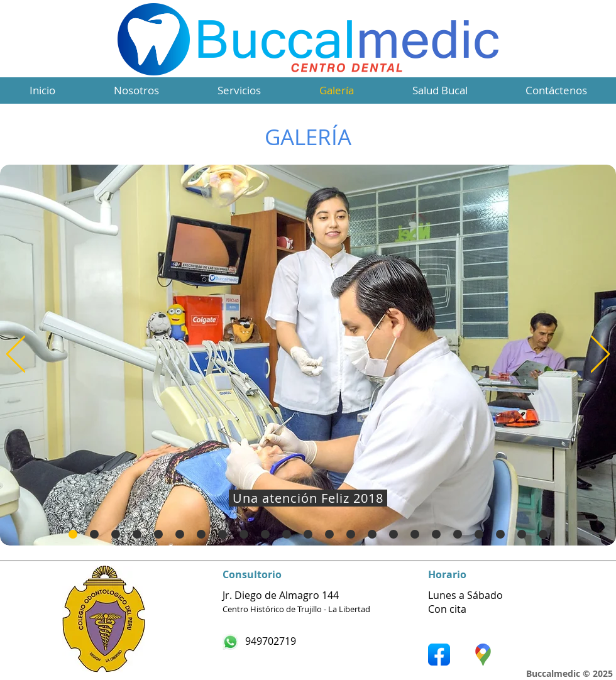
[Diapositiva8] (244, 534)
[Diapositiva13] (351, 534)
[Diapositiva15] (393, 534)
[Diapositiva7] (223, 534)
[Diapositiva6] (201, 534)
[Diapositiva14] (372, 534)
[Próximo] (600, 355)
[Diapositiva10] (287, 534)
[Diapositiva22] (522, 534)
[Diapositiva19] (479, 534)
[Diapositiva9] (265, 534)
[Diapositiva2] (116, 534)
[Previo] (16, 355)
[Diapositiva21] (73, 534)
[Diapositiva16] (415, 534)
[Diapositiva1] (94, 534)
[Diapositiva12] (329, 534)
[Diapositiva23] (543, 534)
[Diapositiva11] (308, 534)
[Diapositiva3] (137, 534)
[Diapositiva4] (158, 534)
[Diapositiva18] (458, 534)
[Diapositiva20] (500, 534)
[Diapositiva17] (436, 534)
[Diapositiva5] (180, 534)
